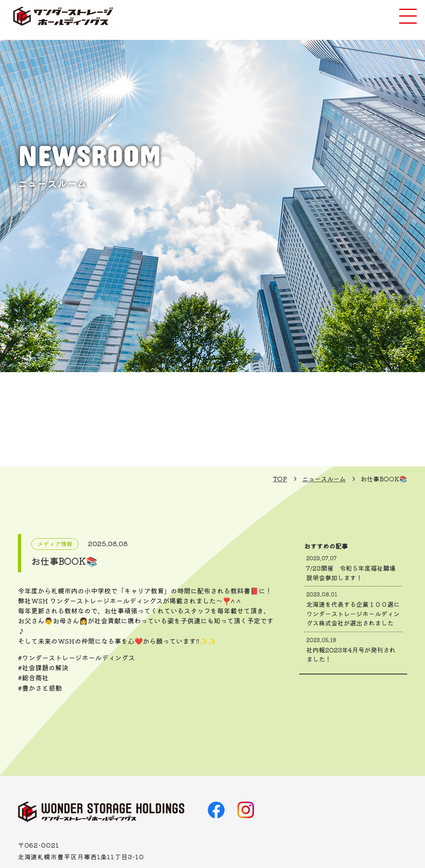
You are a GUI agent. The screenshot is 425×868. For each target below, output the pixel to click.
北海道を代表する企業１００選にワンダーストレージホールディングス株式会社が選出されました (353, 609)
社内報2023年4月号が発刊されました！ (353, 650)
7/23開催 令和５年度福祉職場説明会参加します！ (353, 568)
